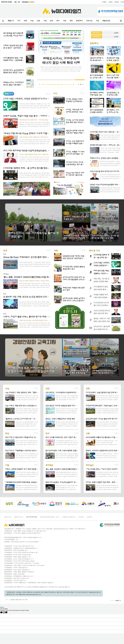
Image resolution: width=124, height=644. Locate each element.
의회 (25, 21)
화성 (58, 21)
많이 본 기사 (94, 250)
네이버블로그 (19, 2)
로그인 (122, 2)
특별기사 (11, 21)
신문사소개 (8, 517)
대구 (47, 433)
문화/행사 (79, 21)
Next (83, 84)
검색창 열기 (121, 21)
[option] (15, 504)
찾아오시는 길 (19, 517)
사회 (64, 21)
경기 (19, 21)
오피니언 (89, 21)
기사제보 (104, 2)
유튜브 (15, 2)
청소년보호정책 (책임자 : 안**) (50, 517)
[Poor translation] (5, 613)
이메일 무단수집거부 (69, 517)
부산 (7, 433)
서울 (32, 21)
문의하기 (90, 517)
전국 (51, 21)
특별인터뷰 (106, 21)
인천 (38, 21)
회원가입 (117, 2)
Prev (78, 84)
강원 (45, 21)
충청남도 (90, 465)
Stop (81, 84)
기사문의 (110, 2)
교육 (71, 21)
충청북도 (49, 465)
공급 (97, 21)
